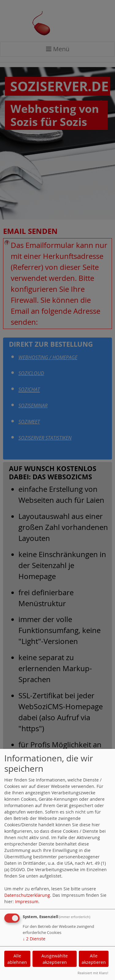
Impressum (27, 901)
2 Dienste (34, 939)
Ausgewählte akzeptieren (55, 959)
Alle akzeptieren (94, 959)
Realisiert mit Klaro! (93, 973)
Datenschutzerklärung (27, 895)
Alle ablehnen (17, 959)
